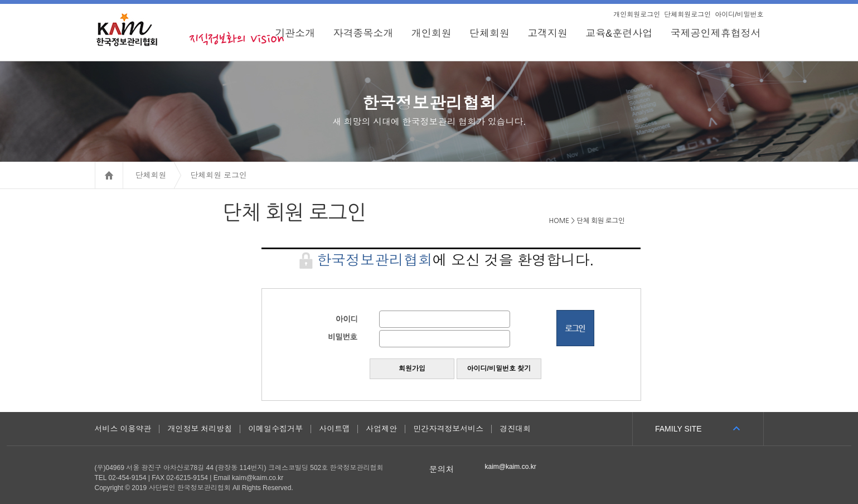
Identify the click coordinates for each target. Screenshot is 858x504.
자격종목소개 (363, 33)
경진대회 (515, 429)
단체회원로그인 (687, 14)
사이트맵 (334, 429)
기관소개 (295, 33)
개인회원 (432, 33)
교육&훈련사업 (619, 33)
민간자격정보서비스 (448, 429)
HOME (123, 175)
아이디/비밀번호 (739, 14)
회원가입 (412, 369)
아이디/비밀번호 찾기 (499, 369)
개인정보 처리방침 (200, 429)
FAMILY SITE (678, 429)
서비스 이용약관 (123, 429)
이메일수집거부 (275, 429)
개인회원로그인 (637, 14)
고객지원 (547, 33)
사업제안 (381, 429)
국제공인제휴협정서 (717, 33)
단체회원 (489, 33)
